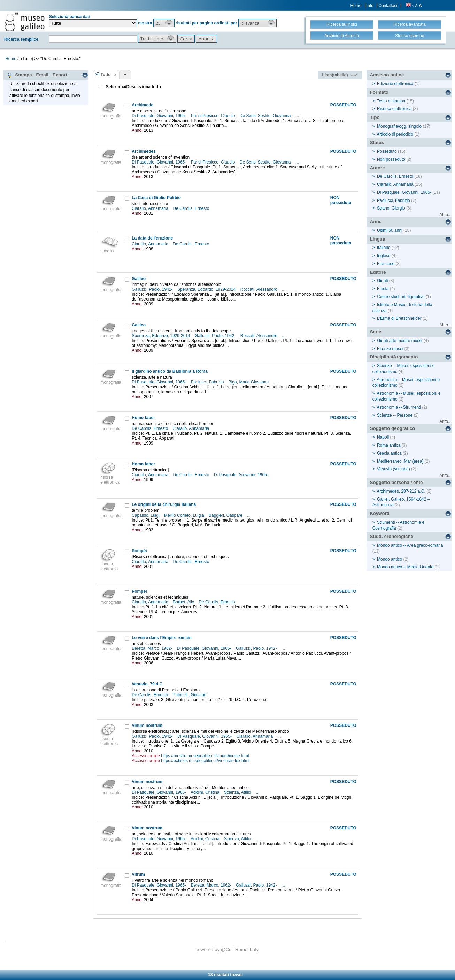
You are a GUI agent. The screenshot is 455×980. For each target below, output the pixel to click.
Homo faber (143, 418)
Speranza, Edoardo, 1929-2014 (207, 289)
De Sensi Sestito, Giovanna (266, 116)
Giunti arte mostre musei (400, 341)
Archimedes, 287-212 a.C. (401, 491)
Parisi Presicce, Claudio (214, 116)
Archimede (142, 105)
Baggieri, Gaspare (226, 515)
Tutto (106, 75)
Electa (383, 289)
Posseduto (387, 151)
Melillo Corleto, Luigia (185, 515)
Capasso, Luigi (146, 515)
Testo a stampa (391, 101)
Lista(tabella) (340, 75)
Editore (378, 272)
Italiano (384, 248)
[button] (164, 23)
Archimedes (144, 151)
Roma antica (389, 445)
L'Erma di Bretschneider (399, 318)
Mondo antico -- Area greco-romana (410, 545)
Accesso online (387, 75)
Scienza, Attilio (238, 792)
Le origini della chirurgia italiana (164, 504)
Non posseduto (391, 159)
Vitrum (138, 874)
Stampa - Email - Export (37, 75)
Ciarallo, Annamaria (151, 208)
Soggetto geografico (393, 428)
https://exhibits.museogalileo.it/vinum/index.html (205, 761)
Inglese (384, 256)
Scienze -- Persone (395, 415)
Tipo (375, 117)
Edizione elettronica (395, 84)
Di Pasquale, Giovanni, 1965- (159, 116)
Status (377, 142)
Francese (386, 264)
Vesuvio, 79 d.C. (148, 684)
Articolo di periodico (395, 134)
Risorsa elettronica (394, 109)
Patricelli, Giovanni (191, 695)
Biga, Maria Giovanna (249, 382)
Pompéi (139, 551)
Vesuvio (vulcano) (394, 469)
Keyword (380, 513)
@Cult (228, 949)
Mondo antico (390, 559)
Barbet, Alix (184, 602)
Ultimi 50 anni (390, 230)
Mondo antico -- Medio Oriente (405, 567)
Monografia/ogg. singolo (399, 126)
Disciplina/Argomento (394, 357)
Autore (377, 168)
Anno (376, 222)
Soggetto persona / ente (396, 482)
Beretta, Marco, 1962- (152, 648)
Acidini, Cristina (206, 792)
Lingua (378, 239)
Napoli (383, 437)
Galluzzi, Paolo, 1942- (153, 289)
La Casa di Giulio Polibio (156, 198)
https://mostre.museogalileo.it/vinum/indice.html (205, 756)
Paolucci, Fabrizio (208, 382)
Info (370, 6)
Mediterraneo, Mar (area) (400, 461)
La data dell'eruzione (152, 238)
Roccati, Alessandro (259, 289)
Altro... (445, 215)
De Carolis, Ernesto (191, 208)
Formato (379, 92)
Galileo (139, 279)
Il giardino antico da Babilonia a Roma (169, 371)
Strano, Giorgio (391, 208)
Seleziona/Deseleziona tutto (133, 87)
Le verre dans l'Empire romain (162, 638)
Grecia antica (389, 453)
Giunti (382, 281)
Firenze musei (390, 349)
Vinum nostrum (147, 725)
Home (356, 6)
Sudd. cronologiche (392, 536)
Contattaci (388, 6)
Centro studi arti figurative (401, 297)
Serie (376, 332)
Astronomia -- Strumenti (399, 407)
